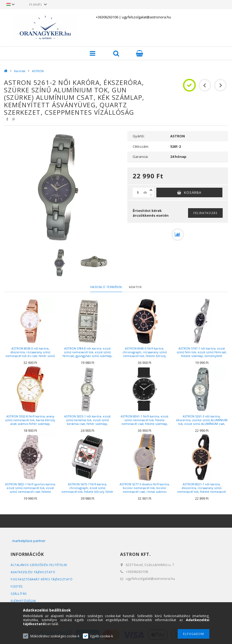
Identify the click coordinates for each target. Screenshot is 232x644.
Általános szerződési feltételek (39, 565)
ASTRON (38, 71)
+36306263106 (107, 17)
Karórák (20, 71)
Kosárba (193, 192)
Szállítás (19, 594)
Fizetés (17, 586)
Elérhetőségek (23, 601)
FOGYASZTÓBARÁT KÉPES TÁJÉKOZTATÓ (42, 579)
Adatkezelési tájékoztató (33, 572)
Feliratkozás (205, 213)
